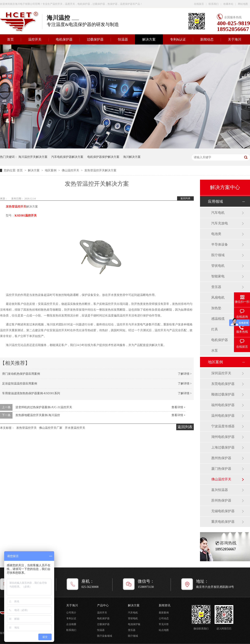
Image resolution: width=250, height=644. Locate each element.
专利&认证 (178, 39)
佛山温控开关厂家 (51, 428)
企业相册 (71, 624)
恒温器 (123, 39)
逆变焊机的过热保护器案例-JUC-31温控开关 (44, 407)
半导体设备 (220, 244)
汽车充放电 (220, 223)
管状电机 (218, 266)
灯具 (215, 329)
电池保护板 (134, 624)
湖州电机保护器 (223, 437)
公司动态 (164, 618)
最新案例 (164, 613)
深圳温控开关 (221, 373)
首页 (20, 170)
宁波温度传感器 (223, 426)
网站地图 (243, 4)
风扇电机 (218, 297)
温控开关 (35, 39)
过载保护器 (95, 39)
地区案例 (51, 170)
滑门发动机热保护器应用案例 (21, 374)
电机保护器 (64, 39)
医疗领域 (218, 255)
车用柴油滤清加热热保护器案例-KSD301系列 (31, 393)
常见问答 (164, 624)
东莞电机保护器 (223, 384)
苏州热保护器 (221, 500)
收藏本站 (228, 4)
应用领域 (215, 201)
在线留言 (199, 4)
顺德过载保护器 (223, 394)
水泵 (215, 350)
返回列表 (185, 198)
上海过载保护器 (223, 447)
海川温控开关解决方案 (33, 157)
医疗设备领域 (105, 636)
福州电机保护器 (223, 405)
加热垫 (216, 308)
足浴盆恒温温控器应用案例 (20, 384)
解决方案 (149, 39)
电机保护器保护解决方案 (103, 157)
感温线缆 (218, 319)
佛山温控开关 (71, 170)
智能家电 (218, 276)
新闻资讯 (165, 605)
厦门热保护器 (221, 469)
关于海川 (235, 39)
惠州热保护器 (221, 458)
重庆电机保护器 (223, 522)
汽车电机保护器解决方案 (67, 157)
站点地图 (164, 630)
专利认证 (71, 618)
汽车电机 (218, 213)
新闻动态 (207, 39)
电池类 (216, 234)
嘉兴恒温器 (220, 490)
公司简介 (71, 613)
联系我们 (214, 4)
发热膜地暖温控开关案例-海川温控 (38, 415)
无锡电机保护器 (223, 511)
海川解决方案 (132, 157)
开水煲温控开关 (75, 428)
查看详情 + (178, 407)
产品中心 (103, 605)
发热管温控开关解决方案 (100, 170)
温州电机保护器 (223, 416)
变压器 (216, 287)
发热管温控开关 (26, 428)
